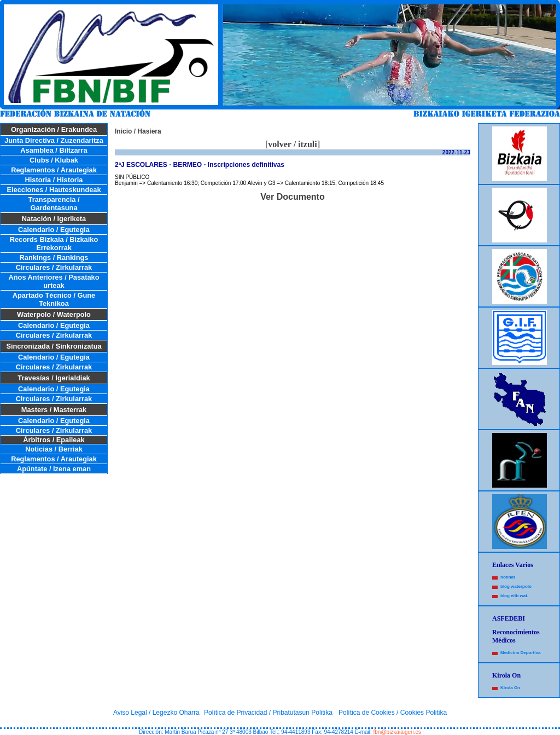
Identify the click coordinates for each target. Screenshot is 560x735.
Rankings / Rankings (54, 257)
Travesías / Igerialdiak (54, 378)
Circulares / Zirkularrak (54, 267)
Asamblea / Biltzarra (54, 150)
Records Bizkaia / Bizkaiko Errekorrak (54, 244)
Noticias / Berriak (54, 449)
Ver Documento (292, 197)
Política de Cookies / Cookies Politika (393, 713)
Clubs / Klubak (54, 160)
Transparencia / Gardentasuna (54, 204)
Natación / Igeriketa (54, 219)
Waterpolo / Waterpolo (54, 314)
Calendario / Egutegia (54, 230)
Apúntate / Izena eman (54, 469)
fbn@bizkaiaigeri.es (397, 732)
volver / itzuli (292, 144)
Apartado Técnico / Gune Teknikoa (54, 299)
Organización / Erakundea (54, 129)
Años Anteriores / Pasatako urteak (54, 281)
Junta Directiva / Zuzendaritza (54, 140)
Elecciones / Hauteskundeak (54, 190)
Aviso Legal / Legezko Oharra (156, 713)
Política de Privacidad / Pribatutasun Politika (268, 713)
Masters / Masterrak (54, 410)
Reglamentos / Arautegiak (54, 170)
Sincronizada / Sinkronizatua (54, 346)
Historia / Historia (54, 180)
